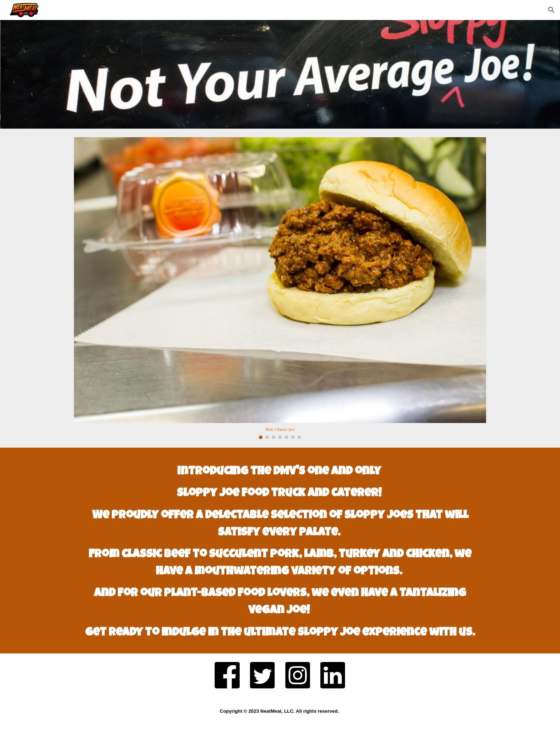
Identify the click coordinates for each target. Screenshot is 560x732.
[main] (280, 551)
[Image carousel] (280, 288)
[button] (551, 10)
